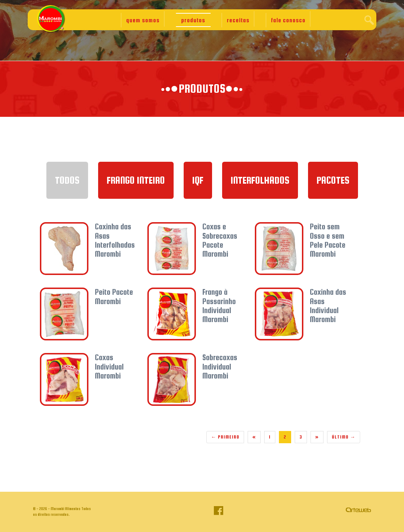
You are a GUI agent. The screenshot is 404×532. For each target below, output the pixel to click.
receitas (238, 20)
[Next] (317, 437)
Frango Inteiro (136, 180)
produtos (193, 20)
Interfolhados (260, 180)
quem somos (143, 20)
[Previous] (254, 437)
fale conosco (288, 20)
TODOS (67, 180)
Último (344, 437)
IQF (198, 180)
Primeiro (225, 437)
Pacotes (333, 180)
